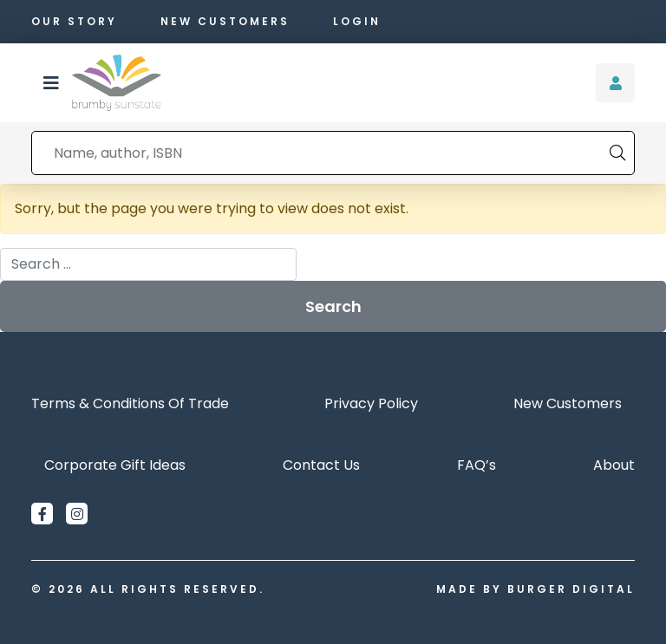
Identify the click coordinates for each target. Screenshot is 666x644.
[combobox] (321, 153)
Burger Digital (571, 589)
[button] (51, 83)
